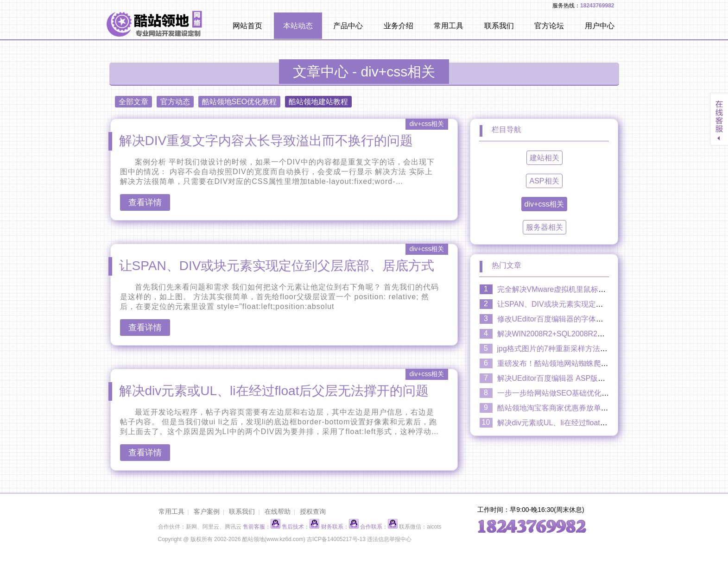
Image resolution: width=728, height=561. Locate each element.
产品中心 (348, 26)
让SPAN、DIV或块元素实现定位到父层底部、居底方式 (277, 266)
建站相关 (544, 158)
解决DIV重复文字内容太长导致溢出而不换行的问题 (266, 141)
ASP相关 (544, 181)
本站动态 (298, 26)
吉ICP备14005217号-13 (336, 539)
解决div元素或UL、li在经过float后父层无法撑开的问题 (274, 391)
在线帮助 (278, 512)
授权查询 (313, 512)
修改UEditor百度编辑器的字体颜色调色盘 (565, 319)
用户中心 (600, 26)
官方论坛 (549, 26)
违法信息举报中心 (389, 539)
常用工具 (449, 26)
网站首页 (247, 26)
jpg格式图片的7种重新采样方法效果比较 (563, 349)
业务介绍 (399, 26)
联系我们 (499, 26)
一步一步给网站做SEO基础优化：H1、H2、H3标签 (582, 393)
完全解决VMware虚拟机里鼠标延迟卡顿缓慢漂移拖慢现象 (592, 289)
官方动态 (175, 102)
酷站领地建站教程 (318, 102)
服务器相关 (544, 227)
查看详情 (145, 202)
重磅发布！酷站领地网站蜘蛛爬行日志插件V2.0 (575, 363)
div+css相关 (544, 204)
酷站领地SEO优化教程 (240, 102)
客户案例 (207, 512)
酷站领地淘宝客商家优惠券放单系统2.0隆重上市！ (580, 408)
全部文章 (133, 102)
